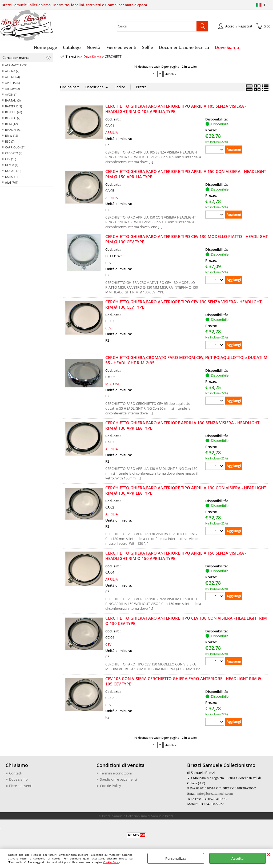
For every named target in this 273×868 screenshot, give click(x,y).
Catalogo (73, 48)
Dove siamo (18, 781)
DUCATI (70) (13, 172)
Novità (94, 48)
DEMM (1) (12, 166)
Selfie (147, 48)
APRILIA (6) (12, 84)
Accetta (238, 858)
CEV (108, 264)
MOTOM (112, 385)
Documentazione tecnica (183, 48)
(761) (12, 184)
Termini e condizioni (116, 774)
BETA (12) (11, 125)
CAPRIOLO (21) (15, 149)
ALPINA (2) (12, 72)
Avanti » (171, 75)
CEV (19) (11, 160)
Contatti (16, 774)
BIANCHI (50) (14, 131)
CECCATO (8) (14, 154)
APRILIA (112, 134)
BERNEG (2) (13, 119)
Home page (47, 48)
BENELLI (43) (13, 113)
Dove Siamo (225, 48)
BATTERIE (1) (13, 108)
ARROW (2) (12, 90)
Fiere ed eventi (121, 48)
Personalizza (176, 858)
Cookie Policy (112, 862)
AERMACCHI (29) (16, 66)
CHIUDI (269, 854)
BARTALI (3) (13, 102)
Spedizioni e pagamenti (118, 781)
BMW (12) (11, 137)
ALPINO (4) (12, 78)
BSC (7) (10, 143)
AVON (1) (11, 96)
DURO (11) (12, 178)
